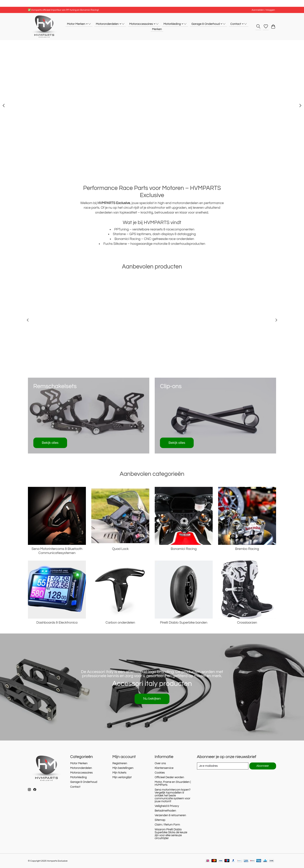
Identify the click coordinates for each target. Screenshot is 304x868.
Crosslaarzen (247, 623)
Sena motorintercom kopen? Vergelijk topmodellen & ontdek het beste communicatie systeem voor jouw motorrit (173, 796)
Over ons (160, 763)
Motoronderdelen (81, 768)
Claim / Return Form (167, 825)
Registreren (120, 763)
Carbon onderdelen (120, 623)
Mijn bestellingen (123, 768)
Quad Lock (120, 549)
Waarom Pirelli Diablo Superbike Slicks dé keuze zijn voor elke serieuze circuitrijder (171, 834)
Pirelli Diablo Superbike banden (184, 623)
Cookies (160, 773)
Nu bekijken (152, 699)
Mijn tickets (119, 773)
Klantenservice (164, 768)
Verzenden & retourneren (170, 815)
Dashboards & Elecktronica (57, 623)
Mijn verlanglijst (122, 777)
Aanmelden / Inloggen (263, 10)
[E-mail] (223, 766)
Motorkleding (78, 777)
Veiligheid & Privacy (167, 806)
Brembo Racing (247, 549)
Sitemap (160, 820)
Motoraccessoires (81, 773)
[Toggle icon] (258, 26)
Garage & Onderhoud (84, 782)
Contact (75, 787)
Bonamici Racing (184, 549)
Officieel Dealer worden (169, 777)
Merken (157, 29)
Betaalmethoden (165, 811)
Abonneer (263, 766)
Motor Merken (79, 763)
